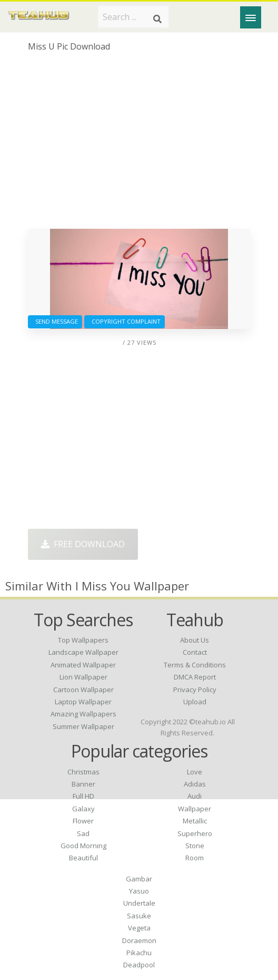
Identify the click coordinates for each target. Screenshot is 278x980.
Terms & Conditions (195, 665)
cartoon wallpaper (83, 690)
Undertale (139, 903)
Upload (195, 702)
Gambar (139, 879)
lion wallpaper (83, 677)
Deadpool (139, 965)
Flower (83, 821)
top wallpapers (83, 640)
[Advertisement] (139, 144)
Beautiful (83, 858)
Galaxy (83, 809)
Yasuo (139, 891)
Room (195, 858)
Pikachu (139, 953)
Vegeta (139, 928)
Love (195, 772)
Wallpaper (195, 809)
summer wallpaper (83, 726)
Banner (83, 784)
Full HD (83, 796)
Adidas (195, 784)
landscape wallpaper (83, 652)
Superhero (195, 833)
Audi (195, 796)
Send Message (55, 321)
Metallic (195, 821)
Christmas (83, 772)
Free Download (83, 544)
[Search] (157, 19)
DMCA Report (195, 677)
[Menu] (251, 17)
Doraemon (139, 940)
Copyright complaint (125, 321)
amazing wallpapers (83, 714)
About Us (195, 640)
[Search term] (133, 17)
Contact (195, 652)
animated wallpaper (83, 665)
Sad (83, 833)
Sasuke (139, 916)
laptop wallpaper (83, 702)
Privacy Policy (195, 690)
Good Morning (83, 846)
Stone (195, 846)
